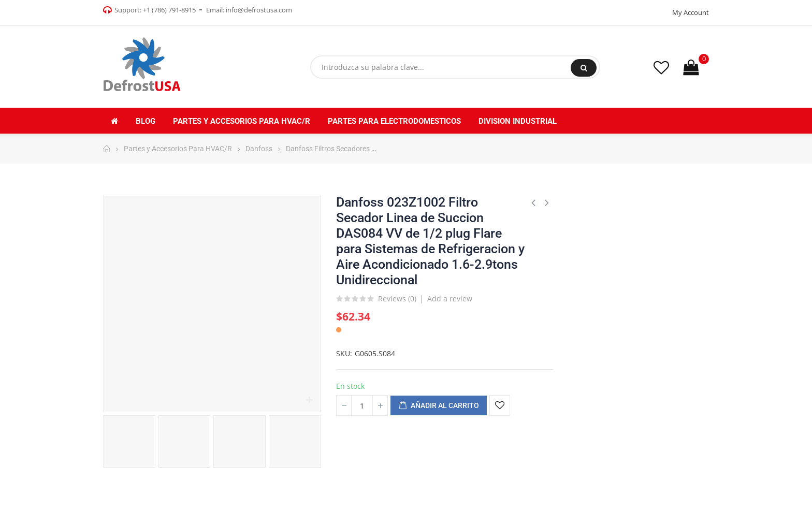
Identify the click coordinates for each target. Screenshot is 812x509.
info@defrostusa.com (259, 10)
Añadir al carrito (439, 406)
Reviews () (397, 299)
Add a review (450, 299)
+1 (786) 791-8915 (169, 10)
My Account (691, 12)
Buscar (584, 68)
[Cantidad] (362, 405)
